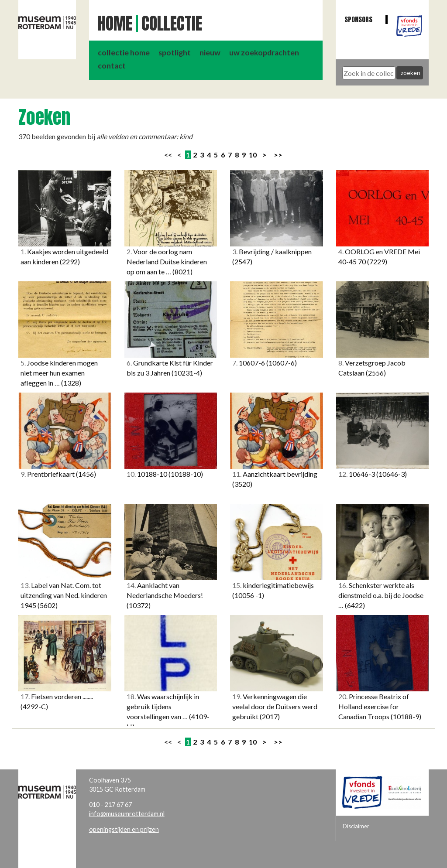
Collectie (172, 24)
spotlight (175, 53)
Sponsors (358, 19)
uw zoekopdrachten (264, 53)
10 (253, 155)
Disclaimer (356, 826)
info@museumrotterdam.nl (127, 814)
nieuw (210, 53)
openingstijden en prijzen (124, 829)
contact (112, 66)
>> (278, 155)
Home (115, 24)
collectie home (124, 53)
